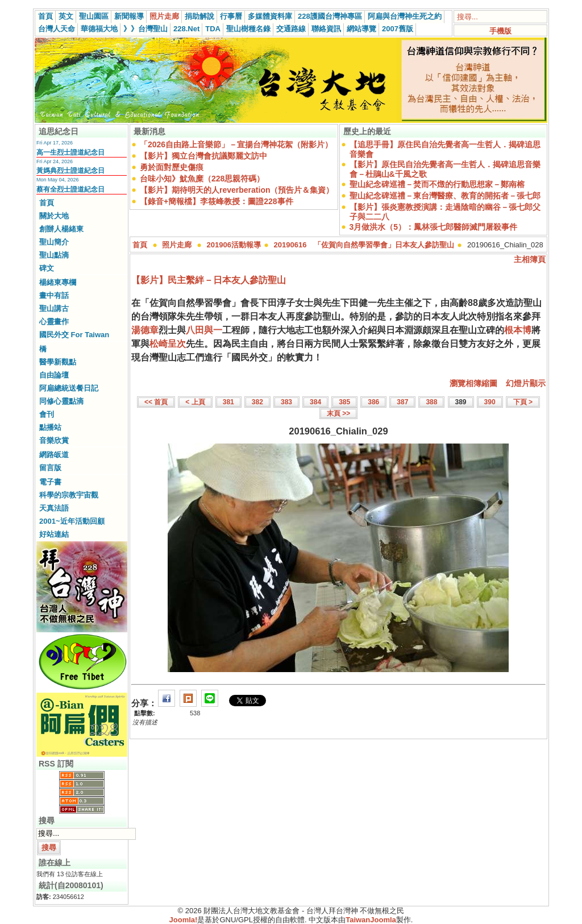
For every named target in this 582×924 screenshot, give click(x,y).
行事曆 (231, 16)
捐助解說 (199, 16)
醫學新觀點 (58, 362)
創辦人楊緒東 (61, 229)
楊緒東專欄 (58, 282)
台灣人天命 (57, 29)
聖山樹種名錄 (248, 29)
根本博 (518, 330)
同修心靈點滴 (61, 401)
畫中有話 (54, 295)
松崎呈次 (168, 344)
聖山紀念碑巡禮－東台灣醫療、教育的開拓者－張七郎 (445, 196)
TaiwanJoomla (371, 920)
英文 (66, 16)
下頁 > (523, 402)
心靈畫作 (54, 322)
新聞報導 (129, 16)
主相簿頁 (530, 259)
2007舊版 (398, 29)
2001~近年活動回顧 (72, 521)
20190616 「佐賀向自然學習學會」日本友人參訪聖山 (364, 245)
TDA (213, 29)
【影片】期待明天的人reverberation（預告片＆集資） (237, 190)
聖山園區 (94, 16)
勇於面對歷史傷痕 (172, 167)
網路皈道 (54, 455)
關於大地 (54, 216)
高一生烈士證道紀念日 (70, 152)
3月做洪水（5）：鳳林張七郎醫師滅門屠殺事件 (434, 227)
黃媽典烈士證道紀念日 (70, 171)
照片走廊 (164, 16)
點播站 (50, 427)
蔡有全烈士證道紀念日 (70, 189)
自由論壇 (54, 375)
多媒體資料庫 (270, 16)
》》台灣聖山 (145, 29)
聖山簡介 (54, 242)
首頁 (45, 16)
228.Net (186, 29)
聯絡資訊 (326, 29)
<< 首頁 (156, 402)
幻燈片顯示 (526, 383)
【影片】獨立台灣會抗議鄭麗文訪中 (203, 156)
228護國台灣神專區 (330, 16)
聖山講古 (54, 308)
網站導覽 (361, 29)
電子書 (50, 482)
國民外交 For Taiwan (74, 335)
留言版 (50, 468)
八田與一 (204, 330)
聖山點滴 (54, 255)
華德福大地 (99, 29)
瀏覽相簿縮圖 (473, 383)
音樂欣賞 (54, 440)
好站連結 (54, 534)
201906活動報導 (234, 245)
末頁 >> (338, 413)
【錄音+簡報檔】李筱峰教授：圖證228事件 (217, 201)
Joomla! (184, 920)
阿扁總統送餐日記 (69, 388)
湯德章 (145, 330)
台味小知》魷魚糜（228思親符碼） (202, 179)
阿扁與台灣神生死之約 (405, 16)
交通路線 (291, 29)
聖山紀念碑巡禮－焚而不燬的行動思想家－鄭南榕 (437, 184)
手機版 (500, 31)
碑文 (47, 268)
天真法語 (54, 508)
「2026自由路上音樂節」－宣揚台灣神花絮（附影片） (236, 144)
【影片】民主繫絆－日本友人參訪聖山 (209, 280)
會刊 (47, 414)
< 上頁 (195, 402)
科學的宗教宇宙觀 (69, 495)
